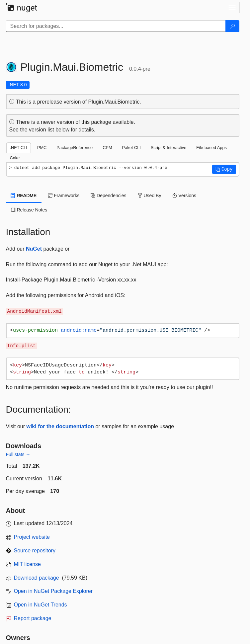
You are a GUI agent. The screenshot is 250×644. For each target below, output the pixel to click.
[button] (224, 169)
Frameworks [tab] (64, 196)
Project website (32, 537)
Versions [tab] (184, 196)
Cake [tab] (15, 158)
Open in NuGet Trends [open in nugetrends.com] (41, 605)
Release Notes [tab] (29, 210)
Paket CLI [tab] (131, 148)
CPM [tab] (107, 148)
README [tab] (24, 196)
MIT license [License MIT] (28, 564)
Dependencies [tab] (108, 196)
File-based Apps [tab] (211, 148)
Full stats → (18, 454)
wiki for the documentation (60, 426)
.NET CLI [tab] (19, 148)
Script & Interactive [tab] (168, 148)
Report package (33, 618)
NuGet (34, 249)
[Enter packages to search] (116, 26)
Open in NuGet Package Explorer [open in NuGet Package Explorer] (53, 591)
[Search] (232, 26)
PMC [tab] (42, 148)
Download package (37, 578)
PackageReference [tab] (75, 148)
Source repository (35, 551)
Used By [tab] (150, 196)
